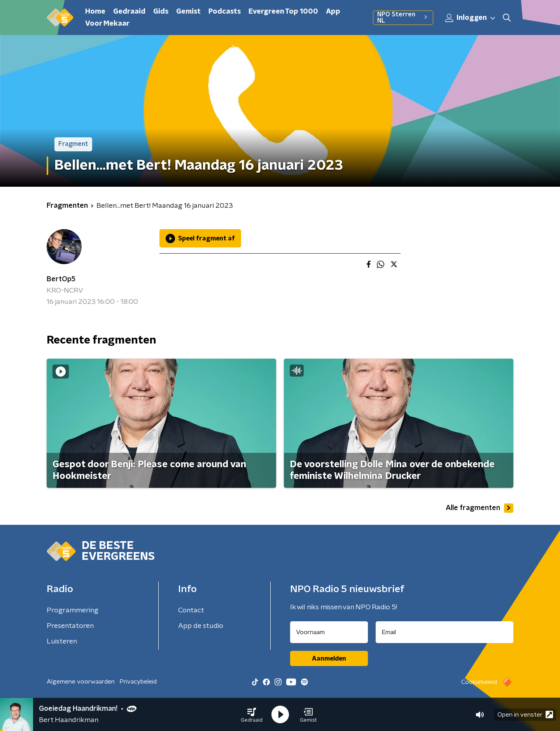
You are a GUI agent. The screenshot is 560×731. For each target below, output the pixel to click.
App (333, 12)
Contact (191, 610)
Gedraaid (129, 12)
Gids (161, 12)
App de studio (201, 626)
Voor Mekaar (107, 24)
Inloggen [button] (471, 18)
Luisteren (62, 642)
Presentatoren (70, 626)
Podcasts (225, 12)
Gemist (188, 12)
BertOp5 (61, 279)
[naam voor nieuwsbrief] (329, 632)
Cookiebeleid (479, 682)
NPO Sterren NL (403, 18)
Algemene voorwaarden (81, 682)
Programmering (73, 610)
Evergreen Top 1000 (283, 12)
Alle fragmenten (479, 508)
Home (95, 12)
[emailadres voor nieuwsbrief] (445, 632)
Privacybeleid (138, 682)
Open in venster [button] (525, 714)
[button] (252, 715)
